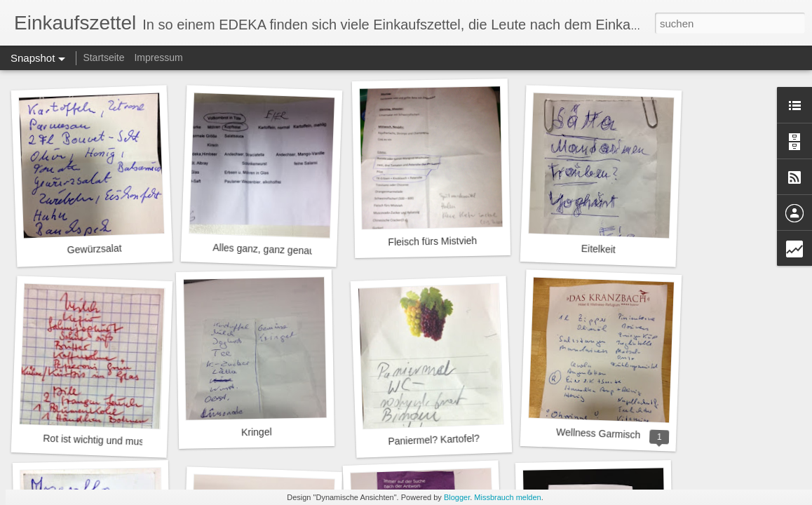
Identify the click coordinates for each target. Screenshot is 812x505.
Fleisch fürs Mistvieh (432, 241)
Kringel (257, 432)
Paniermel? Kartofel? (434, 440)
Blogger (457, 497)
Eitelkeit (599, 249)
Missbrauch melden (507, 497)
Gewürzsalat (94, 249)
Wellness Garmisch (598, 433)
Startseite (103, 58)
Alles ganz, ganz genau (264, 249)
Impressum (158, 58)
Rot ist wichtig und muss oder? (110, 441)
